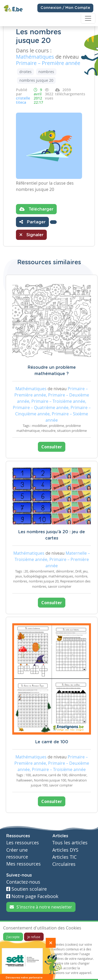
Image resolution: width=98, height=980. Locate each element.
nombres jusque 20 (36, 80)
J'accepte (13, 937)
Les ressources (23, 843)
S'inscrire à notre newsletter (41, 907)
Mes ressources (24, 864)
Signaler (31, 235)
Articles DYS (65, 850)
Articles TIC (64, 857)
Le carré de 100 (52, 742)
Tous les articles (70, 843)
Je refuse (34, 937)
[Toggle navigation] (88, 18)
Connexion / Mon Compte (65, 8)
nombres (46, 72)
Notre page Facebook (32, 896)
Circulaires (64, 864)
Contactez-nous (23, 882)
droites (25, 72)
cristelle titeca (23, 100)
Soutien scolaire (27, 889)
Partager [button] (32, 222)
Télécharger (36, 209)
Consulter (52, 447)
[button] (53, 222)
